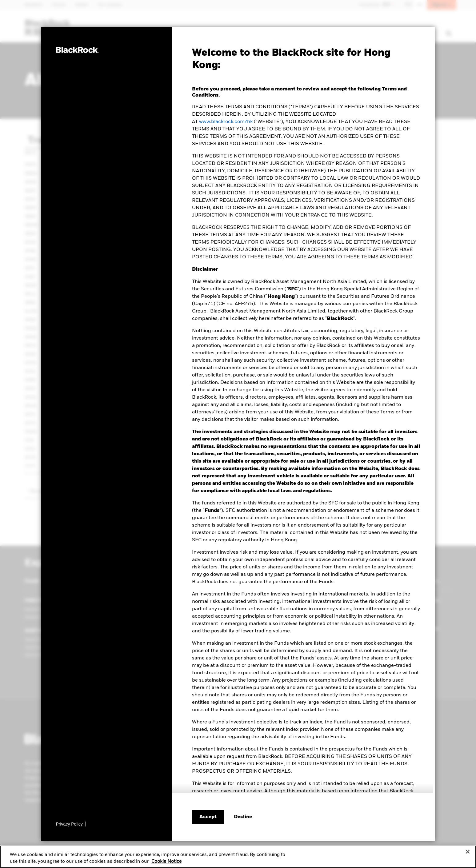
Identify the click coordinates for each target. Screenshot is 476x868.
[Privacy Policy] (71, 824)
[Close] (468, 854)
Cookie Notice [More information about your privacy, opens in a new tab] (166, 863)
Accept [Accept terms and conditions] (208, 817)
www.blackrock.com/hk (226, 122)
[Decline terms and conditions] (243, 817)
